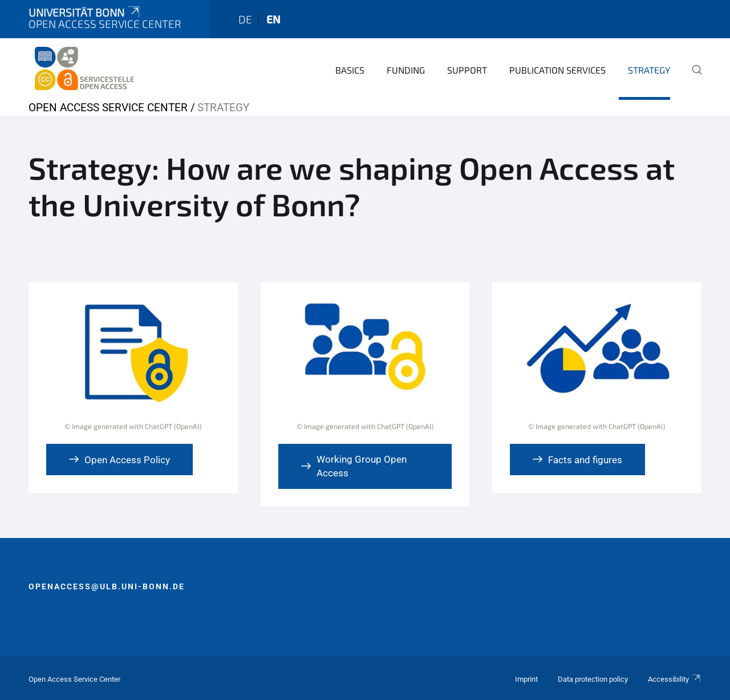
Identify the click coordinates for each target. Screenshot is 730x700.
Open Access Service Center (108, 108)
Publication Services (557, 70)
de (245, 19)
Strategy (649, 70)
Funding (406, 70)
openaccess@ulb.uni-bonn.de (107, 586)
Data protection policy (593, 679)
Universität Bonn (85, 12)
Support (467, 70)
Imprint (526, 679)
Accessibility (675, 679)
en (273, 19)
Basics (350, 70)
